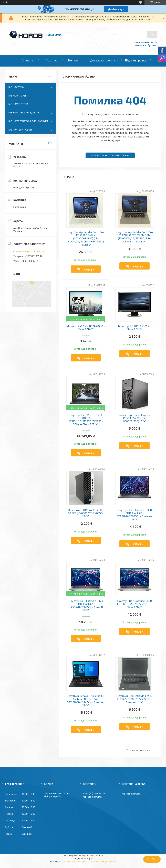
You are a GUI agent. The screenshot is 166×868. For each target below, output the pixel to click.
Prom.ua (99, 855)
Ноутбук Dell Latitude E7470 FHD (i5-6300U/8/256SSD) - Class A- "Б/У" (135, 699)
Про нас (51, 60)
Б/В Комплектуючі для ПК (24, 112)
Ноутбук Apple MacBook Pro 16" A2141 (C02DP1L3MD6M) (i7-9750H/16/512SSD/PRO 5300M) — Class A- (135, 237)
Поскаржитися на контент (76, 861)
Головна (27, 60)
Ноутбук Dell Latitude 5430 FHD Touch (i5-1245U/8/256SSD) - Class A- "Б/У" (135, 515)
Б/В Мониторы (17, 96)
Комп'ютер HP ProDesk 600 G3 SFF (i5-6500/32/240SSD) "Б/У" (86, 513)
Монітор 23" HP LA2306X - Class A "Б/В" (134, 328)
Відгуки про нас (136, 60)
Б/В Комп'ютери (18, 104)
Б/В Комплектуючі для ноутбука (28, 121)
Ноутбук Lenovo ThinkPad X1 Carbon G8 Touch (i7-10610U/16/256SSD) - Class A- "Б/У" (86, 700)
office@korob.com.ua (33, 251)
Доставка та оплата (104, 60)
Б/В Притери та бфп (20, 130)
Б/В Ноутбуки (17, 87)
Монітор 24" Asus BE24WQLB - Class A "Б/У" (86, 328)
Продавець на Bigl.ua (83, 858)
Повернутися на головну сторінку (110, 155)
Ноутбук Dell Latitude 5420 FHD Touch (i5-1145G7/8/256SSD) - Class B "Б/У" (86, 606)
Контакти (75, 60)
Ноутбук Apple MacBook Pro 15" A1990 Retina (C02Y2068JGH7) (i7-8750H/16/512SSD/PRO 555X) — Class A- (86, 238)
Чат (152, 859)
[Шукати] (152, 34)
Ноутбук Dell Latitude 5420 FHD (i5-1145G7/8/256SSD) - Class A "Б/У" (135, 604)
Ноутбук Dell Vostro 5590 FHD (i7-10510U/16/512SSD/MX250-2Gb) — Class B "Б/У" (86, 420)
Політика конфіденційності (103, 861)
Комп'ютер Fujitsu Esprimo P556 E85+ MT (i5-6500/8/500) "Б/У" (135, 418)
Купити (89, 269)
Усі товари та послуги (138, 750)
